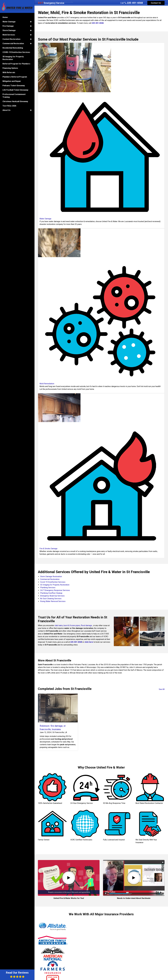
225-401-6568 (134, 3)
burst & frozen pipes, (72, 625)
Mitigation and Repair (12, 81)
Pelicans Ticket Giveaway (14, 86)
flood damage (86, 625)
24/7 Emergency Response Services (55, 590)
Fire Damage (8, 26)
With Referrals (9, 72)
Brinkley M (88, 947)
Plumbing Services (48, 588)
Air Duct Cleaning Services (51, 599)
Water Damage (9, 22)
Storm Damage (9, 30)
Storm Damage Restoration (51, 576)
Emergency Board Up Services (52, 596)
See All (162, 689)
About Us (6, 110)
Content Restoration (11, 39)
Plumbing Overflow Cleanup (51, 593)
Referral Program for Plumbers (16, 64)
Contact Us (156, 3)
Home (5, 17)
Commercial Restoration (50, 579)
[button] (31, 22)
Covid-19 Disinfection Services (53, 582)
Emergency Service (51, 3)
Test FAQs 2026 (9, 106)
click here (89, 642)
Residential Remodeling (13, 48)
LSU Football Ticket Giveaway (15, 90)
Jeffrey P (44, 946)
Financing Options (10, 68)
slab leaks (59, 625)
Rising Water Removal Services (53, 601)
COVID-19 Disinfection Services (16, 52)
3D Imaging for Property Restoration (55, 585)
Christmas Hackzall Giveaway (15, 101)
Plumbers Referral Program (15, 77)
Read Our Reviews (17, 975)
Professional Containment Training (14, 96)
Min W (129, 950)
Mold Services (9, 35)
